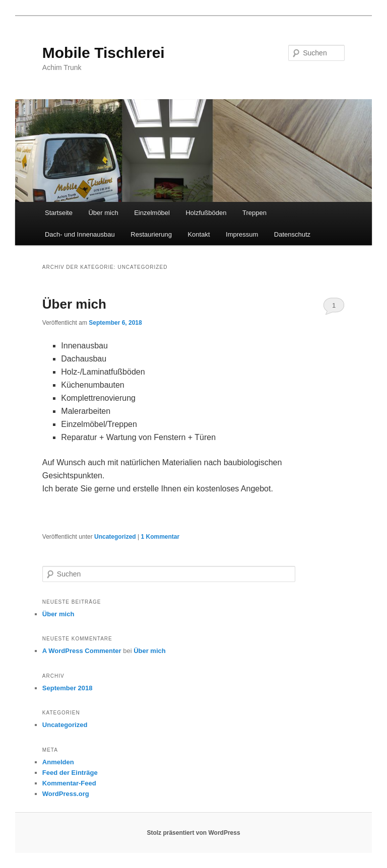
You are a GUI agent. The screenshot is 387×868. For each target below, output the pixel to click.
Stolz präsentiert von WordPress (193, 833)
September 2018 (68, 688)
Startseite (59, 213)
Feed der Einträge (70, 773)
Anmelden (58, 762)
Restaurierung (151, 234)
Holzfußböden (206, 213)
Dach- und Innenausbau (80, 234)
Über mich (103, 213)
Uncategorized (115, 537)
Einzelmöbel (152, 213)
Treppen (254, 213)
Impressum (242, 234)
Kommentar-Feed (69, 783)
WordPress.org (66, 794)
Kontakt (199, 234)
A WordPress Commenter (82, 651)
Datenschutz (292, 234)
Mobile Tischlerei (104, 53)
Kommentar (160, 537)
